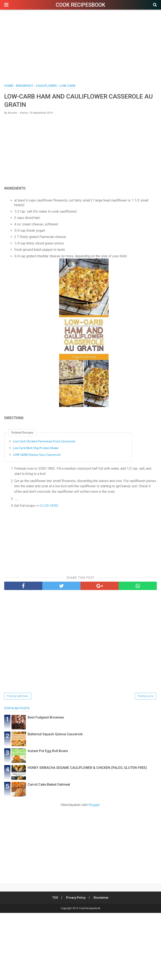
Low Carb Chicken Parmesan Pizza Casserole (44, 441)
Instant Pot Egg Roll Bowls (48, 751)
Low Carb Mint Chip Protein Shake (36, 448)
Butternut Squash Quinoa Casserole (55, 734)
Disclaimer (101, 898)
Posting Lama (145, 696)
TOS (55, 898)
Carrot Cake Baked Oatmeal (49, 784)
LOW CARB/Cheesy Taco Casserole (37, 455)
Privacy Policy (76, 898)
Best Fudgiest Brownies (46, 717)
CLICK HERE (49, 506)
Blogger (94, 805)
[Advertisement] (80, 48)
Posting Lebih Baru (18, 696)
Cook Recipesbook (80, 5)
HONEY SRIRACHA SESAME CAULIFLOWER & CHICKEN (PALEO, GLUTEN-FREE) (87, 768)
